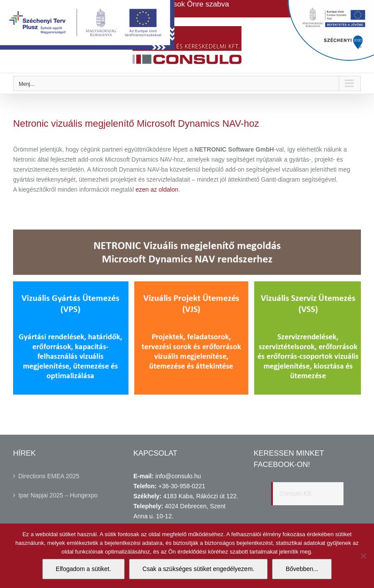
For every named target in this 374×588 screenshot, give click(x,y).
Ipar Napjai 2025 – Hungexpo (58, 495)
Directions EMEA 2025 (49, 476)
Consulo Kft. (296, 493)
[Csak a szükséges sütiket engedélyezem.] (363, 556)
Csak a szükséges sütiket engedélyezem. (199, 569)
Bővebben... (302, 569)
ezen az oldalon (157, 189)
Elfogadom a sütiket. (83, 569)
